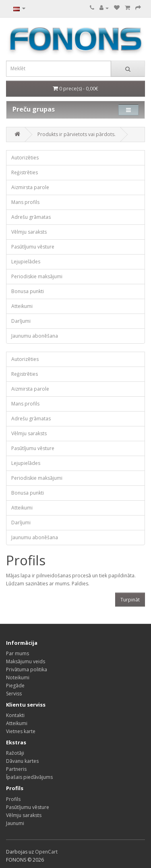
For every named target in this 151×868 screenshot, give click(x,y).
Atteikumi (22, 306)
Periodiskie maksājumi (37, 276)
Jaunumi (15, 823)
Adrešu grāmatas (31, 217)
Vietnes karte (21, 731)
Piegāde (15, 686)
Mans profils (25, 202)
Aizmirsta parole (30, 187)
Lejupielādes (26, 262)
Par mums (18, 653)
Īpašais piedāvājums (29, 777)
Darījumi (21, 321)
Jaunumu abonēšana (35, 336)
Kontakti (15, 715)
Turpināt (130, 600)
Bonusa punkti (28, 291)
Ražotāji (15, 753)
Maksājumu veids (26, 661)
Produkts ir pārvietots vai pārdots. (77, 134)
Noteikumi (18, 677)
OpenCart (46, 852)
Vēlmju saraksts (29, 232)
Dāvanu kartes (22, 761)
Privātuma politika (27, 669)
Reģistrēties (25, 172)
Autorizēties (25, 158)
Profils (13, 799)
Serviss (14, 694)
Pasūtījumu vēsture (33, 247)
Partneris (16, 769)
